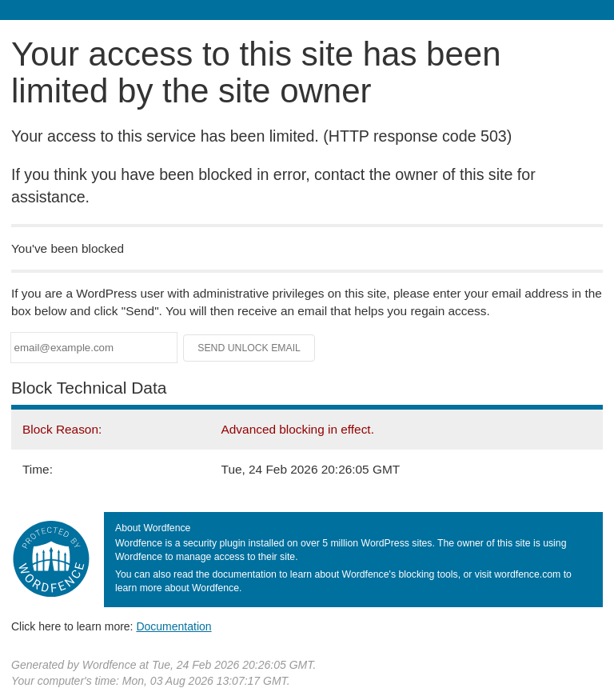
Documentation (173, 626)
